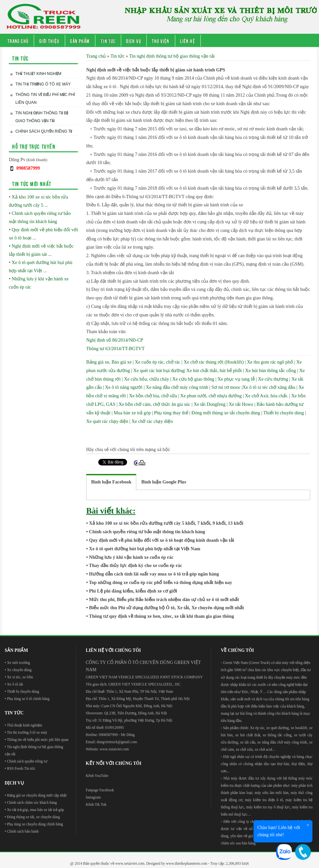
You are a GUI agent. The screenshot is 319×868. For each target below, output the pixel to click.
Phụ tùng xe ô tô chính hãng (28, 699)
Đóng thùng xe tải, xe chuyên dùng (33, 817)
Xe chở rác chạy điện (152, 421)
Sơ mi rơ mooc (226, 387)
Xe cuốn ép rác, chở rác (158, 362)
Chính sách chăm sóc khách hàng (32, 802)
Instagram (93, 797)
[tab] (111, 482)
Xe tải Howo (241, 404)
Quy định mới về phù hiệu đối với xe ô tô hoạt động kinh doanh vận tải (162, 540)
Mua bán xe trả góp (132, 413)
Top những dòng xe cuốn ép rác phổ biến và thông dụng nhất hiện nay (161, 582)
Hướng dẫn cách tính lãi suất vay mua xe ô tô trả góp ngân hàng (154, 574)
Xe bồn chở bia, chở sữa (153, 396)
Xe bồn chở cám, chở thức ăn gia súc (154, 404)
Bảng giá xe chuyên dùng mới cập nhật (37, 795)
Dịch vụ (134, 41)
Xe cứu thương (273, 379)
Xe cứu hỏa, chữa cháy (146, 379)
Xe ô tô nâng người (124, 387)
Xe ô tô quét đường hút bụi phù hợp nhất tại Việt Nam (145, 549)
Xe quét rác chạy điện (107, 421)
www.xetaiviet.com (114, 749)
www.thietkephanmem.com (187, 863)
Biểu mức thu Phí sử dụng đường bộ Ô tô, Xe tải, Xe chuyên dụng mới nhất (167, 608)
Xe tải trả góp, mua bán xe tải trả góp (35, 810)
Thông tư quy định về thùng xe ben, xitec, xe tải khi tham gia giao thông (162, 616)
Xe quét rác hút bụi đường (159, 370)
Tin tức (108, 41)
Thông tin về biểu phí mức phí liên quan (45, 99)
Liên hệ (188, 41)
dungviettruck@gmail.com (117, 742)
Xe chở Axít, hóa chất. (267, 396)
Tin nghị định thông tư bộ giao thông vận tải (42, 117)
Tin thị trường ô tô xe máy (43, 84)
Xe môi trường (18, 663)
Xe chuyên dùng (19, 670)
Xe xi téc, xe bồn (20, 677)
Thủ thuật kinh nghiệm (38, 74)
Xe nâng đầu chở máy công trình (177, 387)
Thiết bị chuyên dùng (284, 413)
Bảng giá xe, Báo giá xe (109, 362)
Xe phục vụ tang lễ (236, 379)
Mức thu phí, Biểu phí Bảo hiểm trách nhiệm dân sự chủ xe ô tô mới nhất (164, 599)
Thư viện (161, 41)
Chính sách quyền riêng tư (44, 131)
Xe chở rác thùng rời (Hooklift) (214, 362)
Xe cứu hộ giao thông (193, 379)
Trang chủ (18, 41)
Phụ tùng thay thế (171, 413)
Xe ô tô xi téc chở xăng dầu (269, 387)
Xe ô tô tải (15, 684)
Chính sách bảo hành (23, 831)
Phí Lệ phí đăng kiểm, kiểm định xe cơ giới (133, 591)
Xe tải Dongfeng (209, 404)
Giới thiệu (49, 41)
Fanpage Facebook (100, 790)
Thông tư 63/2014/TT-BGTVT (115, 349)
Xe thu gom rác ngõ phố (270, 362)
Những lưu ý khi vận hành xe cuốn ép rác (131, 557)
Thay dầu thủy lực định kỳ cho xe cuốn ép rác (136, 565)
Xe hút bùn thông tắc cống (271, 370)
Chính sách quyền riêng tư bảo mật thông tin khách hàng (147, 532)
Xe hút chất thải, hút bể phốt (214, 370)
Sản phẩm (80, 41)
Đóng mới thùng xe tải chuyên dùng (226, 413)
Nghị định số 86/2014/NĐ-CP (114, 340)
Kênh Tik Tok (96, 804)
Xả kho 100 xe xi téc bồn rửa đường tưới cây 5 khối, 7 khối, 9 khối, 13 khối (166, 523)
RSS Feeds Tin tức (21, 768)
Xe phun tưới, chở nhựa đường (211, 396)
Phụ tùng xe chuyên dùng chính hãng (35, 824)
